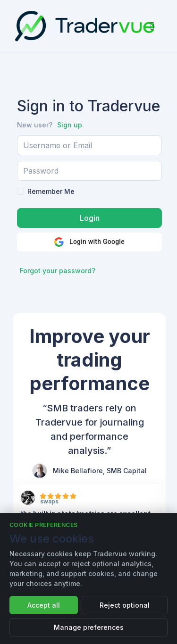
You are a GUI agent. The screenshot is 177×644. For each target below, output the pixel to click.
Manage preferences (89, 627)
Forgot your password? (58, 271)
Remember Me (51, 191)
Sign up (70, 125)
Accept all (44, 605)
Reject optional (125, 605)
